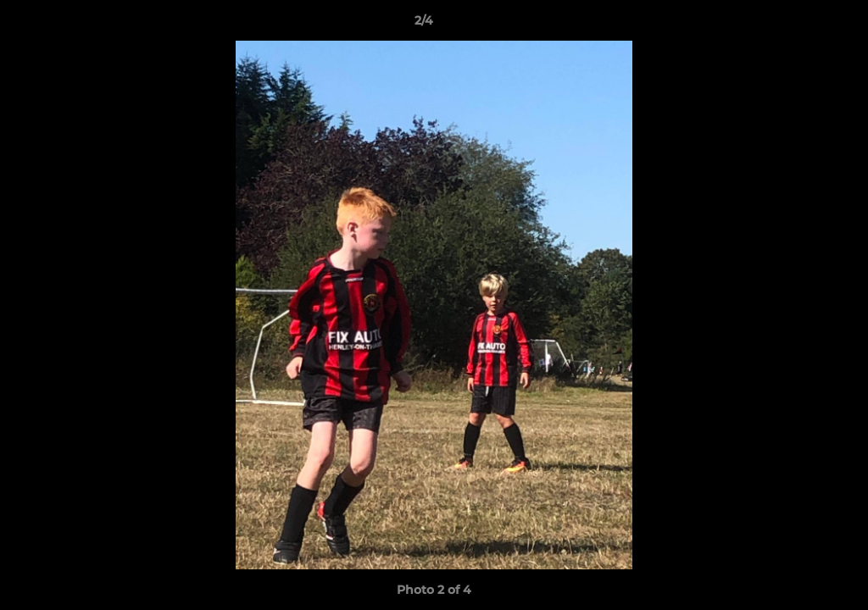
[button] (797, 25)
